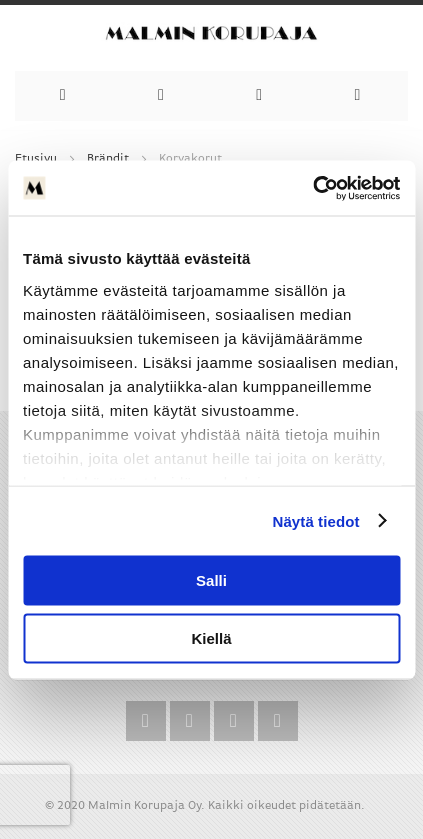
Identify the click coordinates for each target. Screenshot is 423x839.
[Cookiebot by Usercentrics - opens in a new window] (312, 188)
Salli (211, 580)
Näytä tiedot (316, 520)
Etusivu (36, 159)
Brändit (108, 159)
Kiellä (211, 637)
